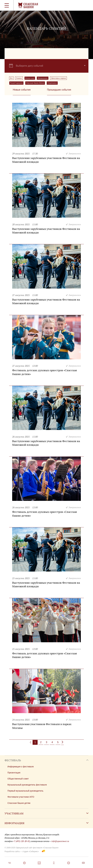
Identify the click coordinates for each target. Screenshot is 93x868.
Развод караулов (16, 83)
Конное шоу (30, 78)
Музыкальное (43, 78)
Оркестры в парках (58, 78)
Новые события (22, 90)
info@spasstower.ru (60, 841)
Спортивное (52, 83)
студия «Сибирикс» (31, 851)
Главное (19, 78)
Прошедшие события (59, 90)
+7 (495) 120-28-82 (21, 841)
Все (11, 78)
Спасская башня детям (35, 83)
